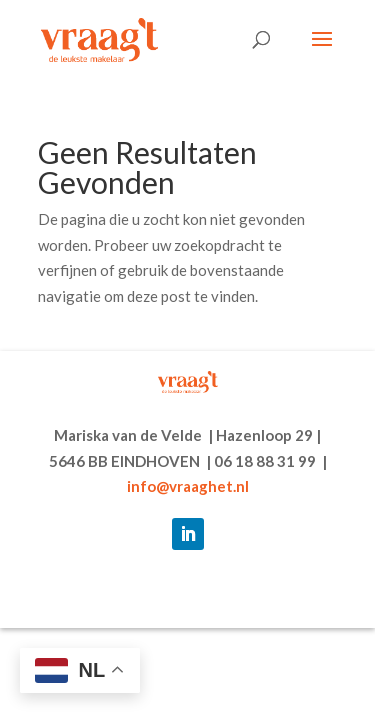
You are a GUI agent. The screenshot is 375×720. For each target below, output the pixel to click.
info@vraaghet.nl (188, 486)
